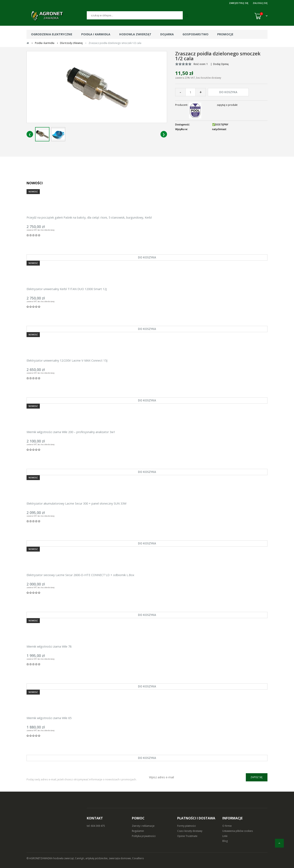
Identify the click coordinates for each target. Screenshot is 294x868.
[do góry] (279, 843)
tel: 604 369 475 (96, 826)
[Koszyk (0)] (261, 16)
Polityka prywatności (144, 836)
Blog (225, 841)
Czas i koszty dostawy (190, 831)
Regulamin (138, 831)
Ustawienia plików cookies (238, 831)
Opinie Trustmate (187, 836)
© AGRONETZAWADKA (40, 858)
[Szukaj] (135, 15)
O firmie (227, 826)
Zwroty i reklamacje (143, 826)
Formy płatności (187, 826)
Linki (225, 836)
